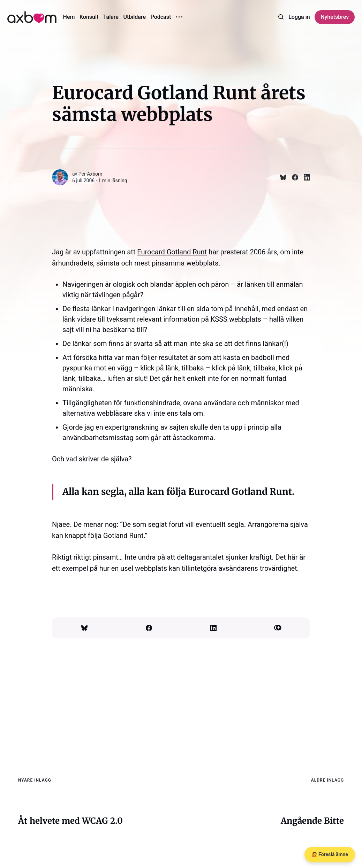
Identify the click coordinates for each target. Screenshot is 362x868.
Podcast (161, 17)
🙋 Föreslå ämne (330, 854)
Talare (111, 17)
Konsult (89, 17)
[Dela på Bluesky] (280, 177)
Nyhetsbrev (335, 17)
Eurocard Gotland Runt (172, 252)
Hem (69, 17)
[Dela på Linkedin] (304, 177)
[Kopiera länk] (278, 628)
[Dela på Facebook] (292, 177)
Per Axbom (90, 174)
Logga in (299, 17)
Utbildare (134, 17)
